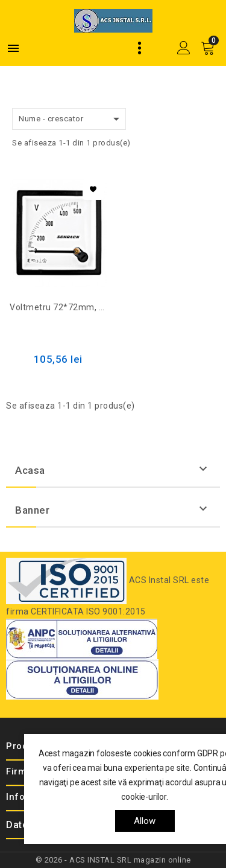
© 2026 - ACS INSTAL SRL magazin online (113, 860)
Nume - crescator (71, 119)
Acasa (30, 470)
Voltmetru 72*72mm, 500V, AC (58, 307)
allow (145, 821)
